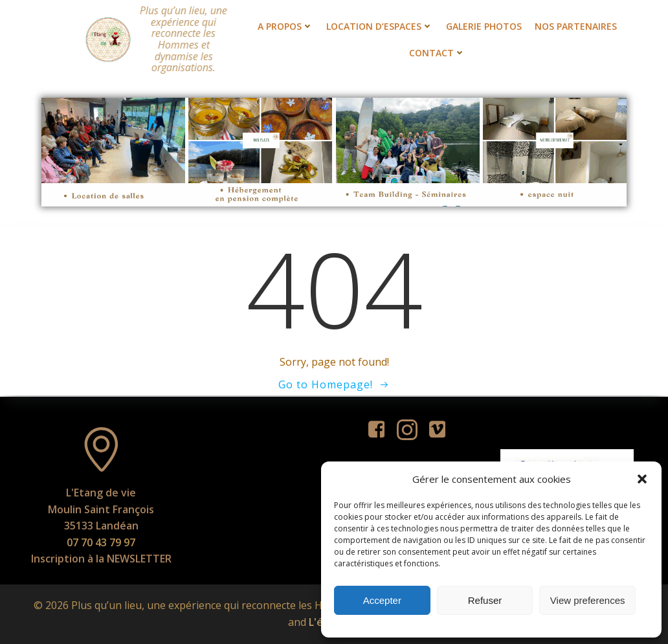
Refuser (485, 600)
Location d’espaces (380, 26)
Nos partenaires (576, 26)
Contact (437, 53)
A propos (285, 26)
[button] (642, 479)
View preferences (588, 600)
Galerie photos (484, 26)
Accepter (382, 600)
